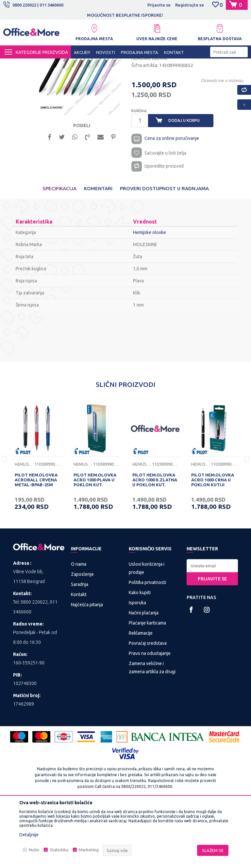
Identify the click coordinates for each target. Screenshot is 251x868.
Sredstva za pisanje (133, 64)
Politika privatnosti (147, 644)
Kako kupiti (140, 655)
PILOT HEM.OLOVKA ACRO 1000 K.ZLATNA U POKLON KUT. (155, 542)
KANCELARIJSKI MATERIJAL (83, 64)
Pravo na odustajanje (150, 715)
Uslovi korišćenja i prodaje (147, 630)
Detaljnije (29, 835)
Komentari (98, 250)
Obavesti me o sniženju (222, 140)
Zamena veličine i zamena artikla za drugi (152, 730)
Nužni (34, 850)
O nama (79, 626)
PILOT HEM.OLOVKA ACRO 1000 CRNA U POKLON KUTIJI (213, 542)
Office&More (16, 64)
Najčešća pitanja (87, 667)
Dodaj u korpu (184, 180)
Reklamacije (141, 695)
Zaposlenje (82, 636)
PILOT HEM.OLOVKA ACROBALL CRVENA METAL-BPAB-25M (36, 542)
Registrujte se (190, 5)
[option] (125, 15)
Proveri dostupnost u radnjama (164, 250)
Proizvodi (42, 64)
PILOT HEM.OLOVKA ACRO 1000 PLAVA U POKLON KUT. (95, 542)
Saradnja (80, 646)
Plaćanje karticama (147, 685)
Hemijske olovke (172, 64)
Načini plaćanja (144, 675)
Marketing (89, 850)
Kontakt (79, 657)
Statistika (59, 850)
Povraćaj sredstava (148, 705)
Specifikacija (59, 250)
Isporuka (137, 665)
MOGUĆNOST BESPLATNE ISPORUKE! (125, 15)
